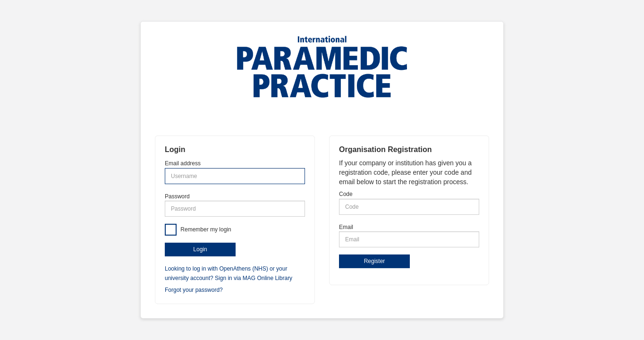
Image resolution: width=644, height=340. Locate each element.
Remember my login (205, 229)
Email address (183, 163)
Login (200, 249)
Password (177, 196)
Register (375, 261)
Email (346, 227)
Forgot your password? (194, 290)
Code (346, 194)
